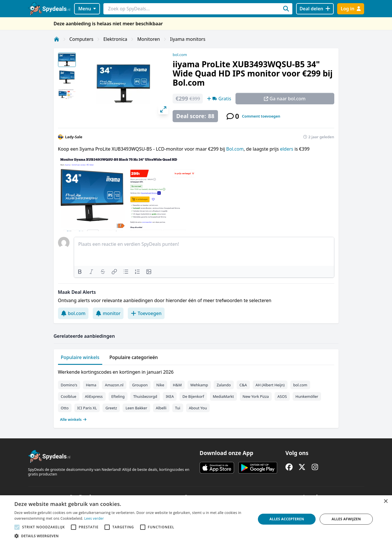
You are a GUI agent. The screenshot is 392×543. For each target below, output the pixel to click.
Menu (87, 9)
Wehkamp (199, 385)
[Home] (57, 39)
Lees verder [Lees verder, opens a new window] (94, 518)
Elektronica (115, 39)
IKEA (170, 396)
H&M (177, 385)
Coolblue (69, 396)
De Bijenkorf (193, 396)
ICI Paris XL (87, 408)
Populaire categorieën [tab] (134, 357)
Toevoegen (146, 313)
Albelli (161, 408)
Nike (160, 385)
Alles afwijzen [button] (346, 519)
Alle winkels (73, 419)
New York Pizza (256, 396)
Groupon (140, 385)
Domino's (69, 385)
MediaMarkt (223, 396)
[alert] (196, 519)
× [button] (386, 501)
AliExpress (94, 396)
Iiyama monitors (188, 39)
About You (198, 408)
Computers (82, 39)
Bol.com (235, 149)
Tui (178, 408)
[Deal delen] (315, 9)
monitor (108, 313)
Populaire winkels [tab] (80, 357)
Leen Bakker (136, 408)
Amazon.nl (114, 385)
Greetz (111, 408)
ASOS (282, 396)
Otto (65, 408)
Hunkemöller (307, 396)
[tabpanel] (196, 394)
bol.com (180, 55)
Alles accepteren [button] (287, 519)
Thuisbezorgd (145, 396)
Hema (91, 385)
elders (287, 149)
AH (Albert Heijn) (270, 385)
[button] (132, 536)
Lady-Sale (74, 137)
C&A (243, 385)
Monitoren (149, 39)
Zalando (224, 385)
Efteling (118, 396)
